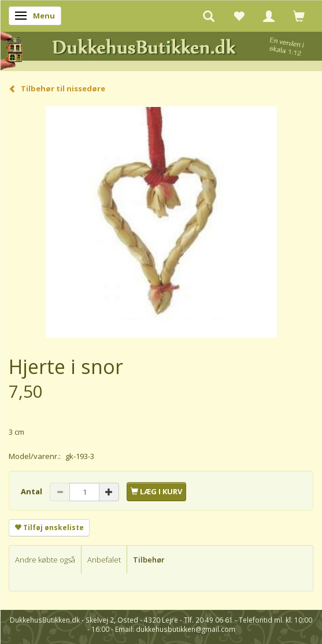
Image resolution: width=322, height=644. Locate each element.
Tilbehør (149, 560)
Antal (32, 491)
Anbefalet (104, 560)
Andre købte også (45, 560)
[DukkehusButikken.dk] (161, 49)
